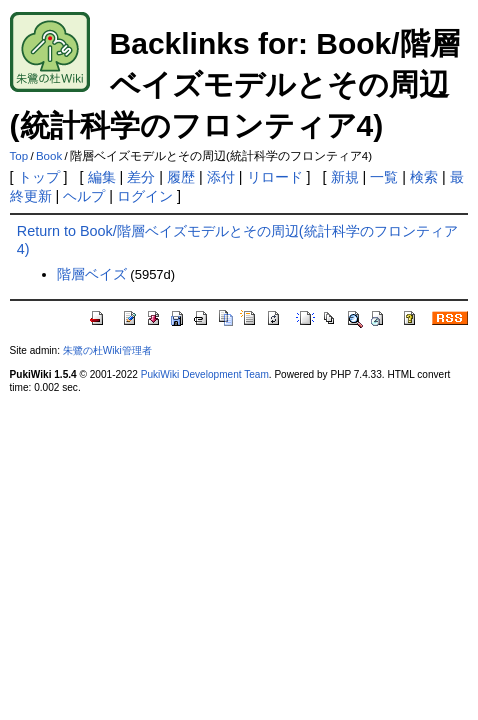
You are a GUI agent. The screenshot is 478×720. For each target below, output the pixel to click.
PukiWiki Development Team (205, 374)
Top (19, 156)
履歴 (181, 177)
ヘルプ (84, 196)
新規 (345, 177)
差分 (141, 177)
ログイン (145, 196)
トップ (39, 177)
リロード (275, 177)
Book (49, 156)
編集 (102, 177)
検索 (424, 177)
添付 (221, 177)
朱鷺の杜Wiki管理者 (107, 350)
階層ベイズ (92, 274)
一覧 (384, 177)
